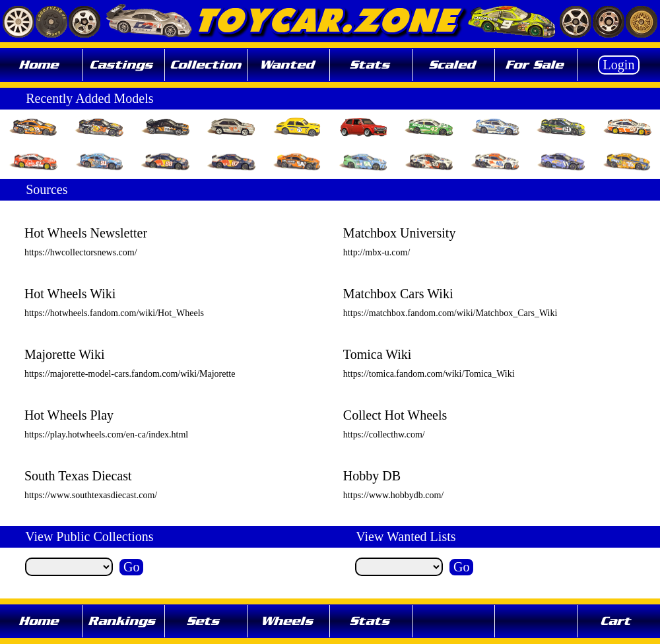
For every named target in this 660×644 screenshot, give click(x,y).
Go (131, 567)
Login (619, 65)
